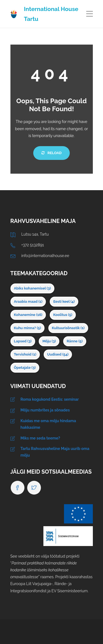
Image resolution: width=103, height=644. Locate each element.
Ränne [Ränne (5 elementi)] (75, 341)
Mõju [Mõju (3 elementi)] (49, 341)
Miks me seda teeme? (40, 438)
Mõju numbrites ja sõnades (45, 410)
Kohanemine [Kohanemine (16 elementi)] (28, 315)
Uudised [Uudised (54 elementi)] (58, 354)
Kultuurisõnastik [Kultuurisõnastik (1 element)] (68, 328)
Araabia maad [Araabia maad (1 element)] (28, 301)
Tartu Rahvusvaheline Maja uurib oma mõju (55, 452)
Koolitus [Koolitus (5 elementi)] (63, 315)
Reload (51, 153)
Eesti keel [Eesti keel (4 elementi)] (64, 301)
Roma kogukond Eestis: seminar (50, 399)
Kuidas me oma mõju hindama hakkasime (48, 424)
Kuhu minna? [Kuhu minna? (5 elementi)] (28, 328)
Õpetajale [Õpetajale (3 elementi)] (25, 368)
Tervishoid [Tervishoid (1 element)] (25, 354)
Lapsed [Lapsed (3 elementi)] (23, 341)
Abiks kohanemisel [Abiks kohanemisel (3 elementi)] (33, 288)
